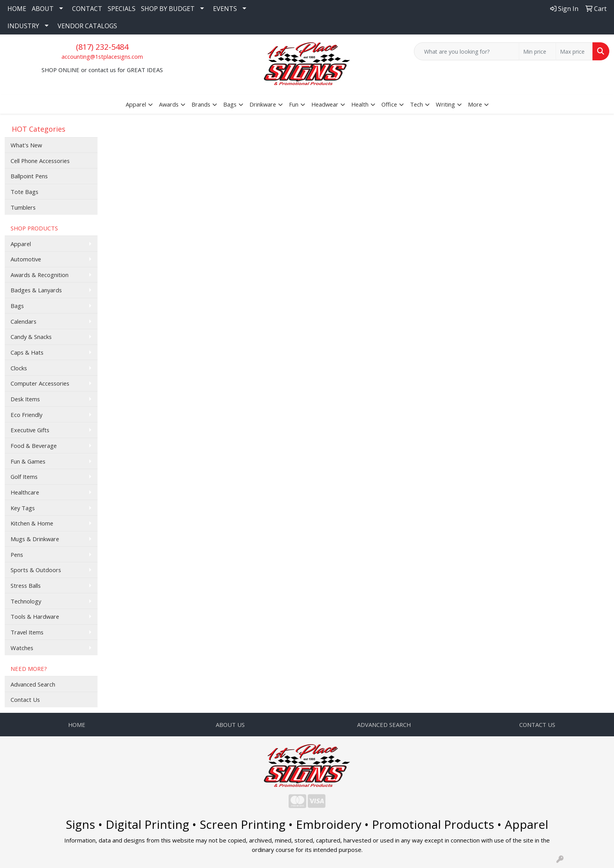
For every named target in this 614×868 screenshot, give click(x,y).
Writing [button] (445, 104)
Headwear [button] (325, 104)
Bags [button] (230, 104)
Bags (17, 306)
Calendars (23, 321)
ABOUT (43, 9)
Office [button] (389, 104)
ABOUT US (230, 725)
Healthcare (25, 492)
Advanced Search (33, 684)
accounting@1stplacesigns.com (102, 56)
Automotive (26, 259)
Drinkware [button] (263, 104)
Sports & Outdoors (36, 570)
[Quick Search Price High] (574, 51)
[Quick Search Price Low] (537, 51)
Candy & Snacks (31, 337)
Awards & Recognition (40, 275)
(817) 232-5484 (102, 47)
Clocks (19, 368)
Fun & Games (28, 461)
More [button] (475, 104)
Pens (17, 555)
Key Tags (23, 508)
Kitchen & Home (32, 523)
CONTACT (87, 9)
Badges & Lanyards (36, 290)
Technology (26, 601)
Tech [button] (416, 104)
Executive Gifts (30, 430)
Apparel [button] (136, 104)
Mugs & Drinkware (35, 539)
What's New (26, 145)
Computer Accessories (40, 383)
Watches (22, 648)
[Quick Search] (467, 51)
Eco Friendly (26, 415)
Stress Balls (26, 585)
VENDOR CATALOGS (87, 26)
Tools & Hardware (35, 616)
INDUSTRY (23, 26)
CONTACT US (537, 725)
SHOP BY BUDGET (168, 9)
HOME (17, 9)
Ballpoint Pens (29, 176)
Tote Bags (24, 192)
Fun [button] (294, 104)
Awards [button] (169, 104)
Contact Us (25, 699)
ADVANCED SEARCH (384, 725)
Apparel (21, 244)
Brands (201, 104)
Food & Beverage (34, 446)
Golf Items (24, 477)
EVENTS (225, 9)
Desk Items (25, 399)
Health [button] (360, 104)
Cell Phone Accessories (40, 161)
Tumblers (23, 207)
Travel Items (27, 632)
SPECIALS (122, 9)
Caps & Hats (27, 352)
